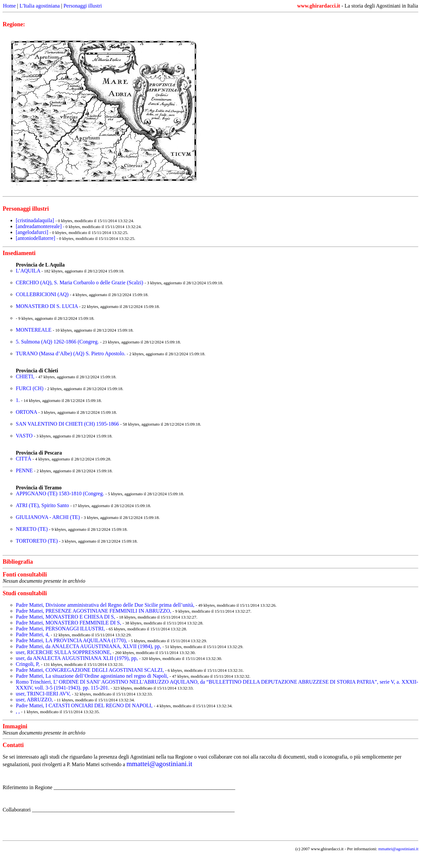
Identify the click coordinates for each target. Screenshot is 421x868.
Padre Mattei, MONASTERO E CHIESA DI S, (66, 617)
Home (9, 6)
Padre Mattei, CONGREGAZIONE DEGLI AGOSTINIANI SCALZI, (90, 670)
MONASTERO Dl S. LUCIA (47, 306)
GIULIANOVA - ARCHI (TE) (49, 517)
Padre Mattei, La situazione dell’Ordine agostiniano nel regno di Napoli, (93, 676)
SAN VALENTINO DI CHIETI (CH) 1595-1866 (68, 424)
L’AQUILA (29, 271)
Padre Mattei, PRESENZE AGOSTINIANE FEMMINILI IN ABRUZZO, (94, 611)
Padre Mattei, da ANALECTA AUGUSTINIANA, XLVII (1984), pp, (89, 646)
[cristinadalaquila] (35, 220)
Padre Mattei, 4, (33, 634)
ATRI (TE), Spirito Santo (43, 505)
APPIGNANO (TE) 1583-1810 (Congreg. (61, 493)
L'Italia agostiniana (39, 6)
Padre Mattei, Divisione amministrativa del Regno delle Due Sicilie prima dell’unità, (106, 605)
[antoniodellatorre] (36, 238)
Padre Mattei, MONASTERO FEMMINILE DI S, (69, 623)
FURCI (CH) (30, 388)
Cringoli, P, (28, 664)
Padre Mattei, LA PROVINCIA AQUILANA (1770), (72, 640)
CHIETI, (26, 376)
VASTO (25, 436)
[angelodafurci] (32, 232)
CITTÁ (24, 459)
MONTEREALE (34, 330)
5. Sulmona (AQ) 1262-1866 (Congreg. (58, 342)
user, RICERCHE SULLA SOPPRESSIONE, (64, 652)
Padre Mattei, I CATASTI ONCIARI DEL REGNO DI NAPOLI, (85, 705)
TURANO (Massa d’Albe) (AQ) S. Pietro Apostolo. (71, 353)
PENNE (25, 470)
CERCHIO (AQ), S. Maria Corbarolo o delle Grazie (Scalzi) (80, 282)
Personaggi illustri (83, 6)
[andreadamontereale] (39, 226)
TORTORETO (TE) (37, 541)
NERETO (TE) (32, 529)
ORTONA (27, 412)
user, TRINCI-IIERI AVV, (44, 694)
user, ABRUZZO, (35, 700)
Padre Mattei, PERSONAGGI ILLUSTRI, (61, 629)
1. (18, 400)
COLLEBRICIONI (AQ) (43, 294)
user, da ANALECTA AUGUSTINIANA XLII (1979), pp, (77, 658)
